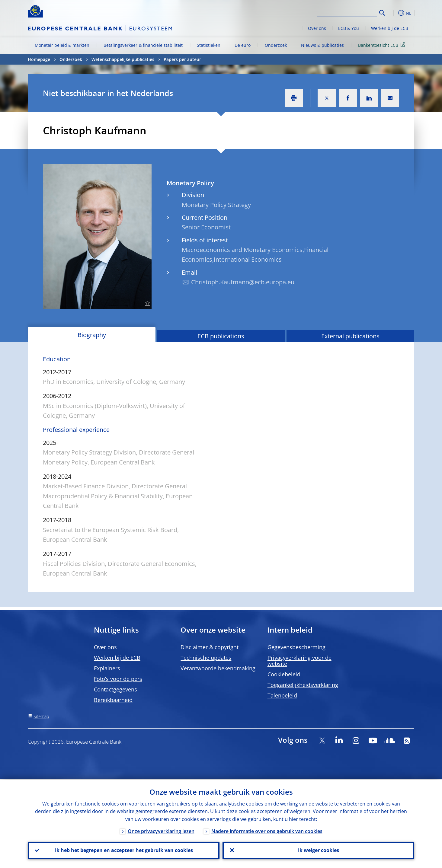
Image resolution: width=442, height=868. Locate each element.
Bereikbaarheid (113, 700)
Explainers (107, 668)
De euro (243, 45)
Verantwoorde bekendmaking (218, 668)
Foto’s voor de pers (118, 679)
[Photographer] (147, 304)
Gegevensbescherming (296, 647)
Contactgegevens (115, 689)
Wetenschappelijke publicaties (123, 59)
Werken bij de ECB (390, 28)
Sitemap (41, 716)
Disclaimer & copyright (210, 647)
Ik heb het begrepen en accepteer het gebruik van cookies (124, 850)
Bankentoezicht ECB (383, 45)
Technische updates (206, 658)
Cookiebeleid (284, 674)
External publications (350, 336)
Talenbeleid (282, 695)
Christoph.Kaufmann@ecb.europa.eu (243, 282)
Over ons (317, 28)
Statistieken (209, 45)
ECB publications (221, 336)
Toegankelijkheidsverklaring (303, 685)
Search (382, 13)
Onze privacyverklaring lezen (161, 831)
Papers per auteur (182, 59)
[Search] (347, 12)
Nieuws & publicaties (322, 45)
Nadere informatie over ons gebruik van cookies (267, 831)
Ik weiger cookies (319, 850)
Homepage (39, 59)
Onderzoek (276, 45)
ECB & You (349, 28)
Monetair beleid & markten (62, 45)
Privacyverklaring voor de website (299, 661)
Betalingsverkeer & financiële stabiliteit (143, 45)
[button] (393, 13)
